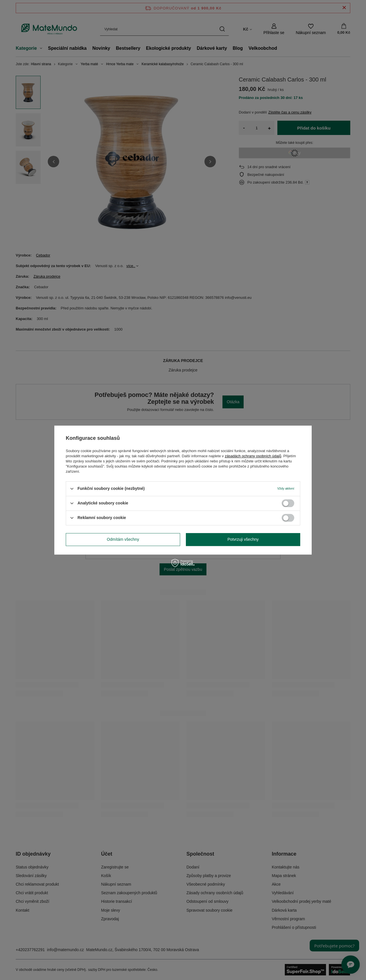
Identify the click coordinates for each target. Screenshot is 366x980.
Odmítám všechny (123, 539)
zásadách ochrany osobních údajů (253, 456)
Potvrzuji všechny (243, 539)
